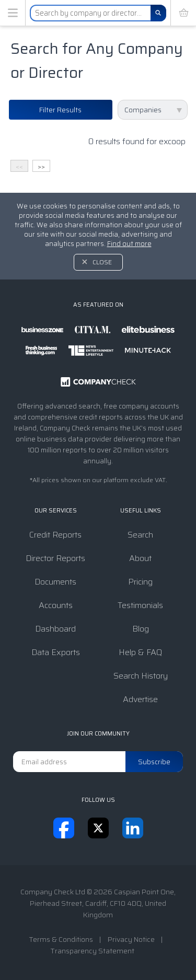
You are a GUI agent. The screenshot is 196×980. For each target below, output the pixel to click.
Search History (141, 676)
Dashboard (55, 629)
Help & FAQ (140, 652)
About (140, 558)
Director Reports (55, 558)
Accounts (56, 605)
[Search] (158, 13)
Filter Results (60, 110)
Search (140, 535)
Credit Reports (55, 535)
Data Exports (56, 652)
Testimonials (140, 605)
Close (102, 262)
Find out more (129, 244)
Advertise (140, 699)
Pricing (140, 582)
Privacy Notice (131, 939)
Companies (143, 110)
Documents (55, 582)
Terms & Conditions (61, 939)
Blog (141, 629)
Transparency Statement (92, 951)
